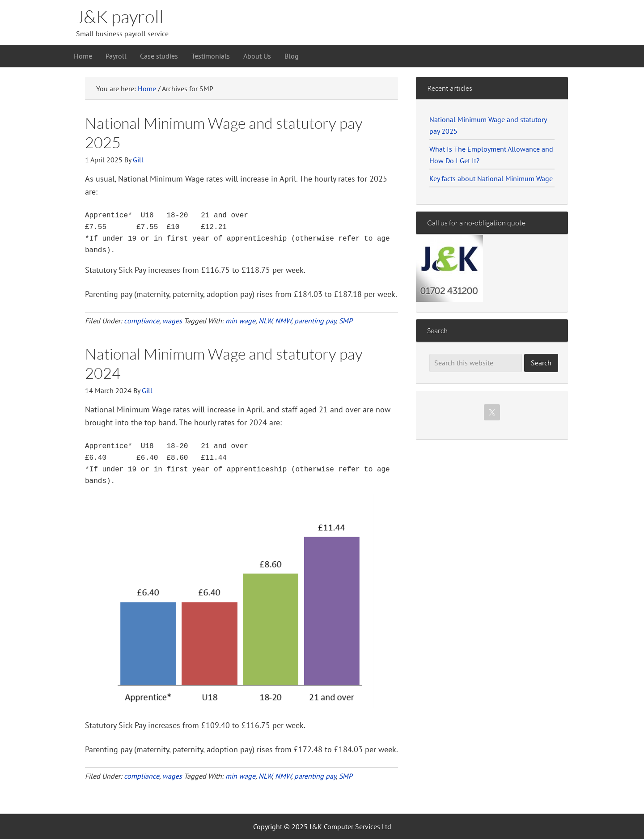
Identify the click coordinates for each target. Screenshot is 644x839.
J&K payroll (120, 16)
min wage (240, 321)
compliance (142, 321)
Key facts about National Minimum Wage (491, 178)
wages (172, 321)
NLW (265, 321)
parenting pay (315, 321)
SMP (346, 321)
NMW (283, 321)
